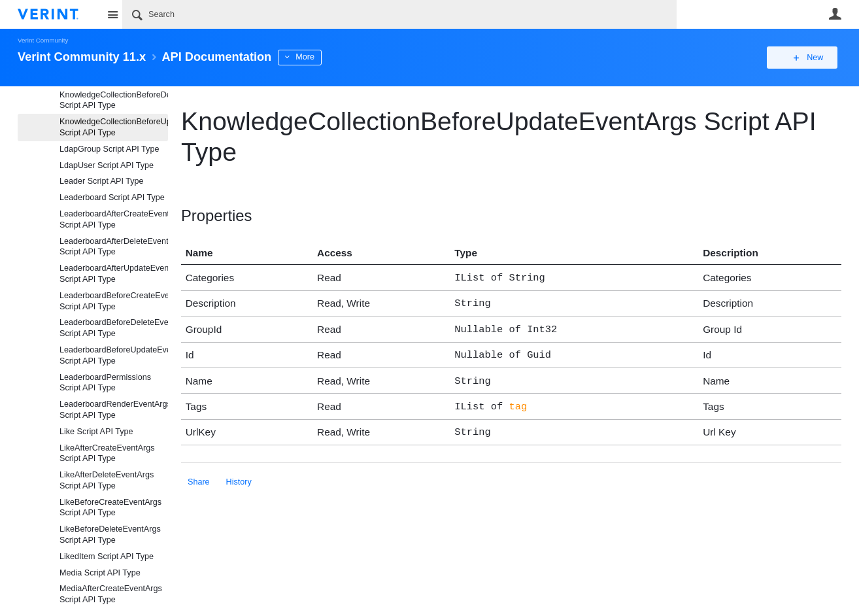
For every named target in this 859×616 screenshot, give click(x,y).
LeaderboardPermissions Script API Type (105, 383)
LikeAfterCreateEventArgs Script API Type (107, 453)
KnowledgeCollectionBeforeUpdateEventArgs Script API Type (114, 127)
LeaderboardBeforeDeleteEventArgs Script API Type (114, 328)
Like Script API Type (96, 432)
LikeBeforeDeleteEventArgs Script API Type (110, 535)
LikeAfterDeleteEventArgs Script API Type (107, 480)
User (835, 14)
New (812, 58)
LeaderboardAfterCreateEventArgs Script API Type (114, 219)
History (239, 473)
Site (112, 14)
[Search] (399, 14)
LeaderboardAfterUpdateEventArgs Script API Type (114, 274)
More (305, 57)
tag (518, 399)
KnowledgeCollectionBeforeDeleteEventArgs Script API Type (114, 100)
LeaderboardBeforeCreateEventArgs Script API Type (114, 301)
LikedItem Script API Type (107, 556)
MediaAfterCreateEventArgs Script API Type (111, 594)
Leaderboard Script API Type (112, 197)
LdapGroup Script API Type (109, 149)
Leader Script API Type (102, 181)
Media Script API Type (100, 573)
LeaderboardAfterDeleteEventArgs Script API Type (114, 247)
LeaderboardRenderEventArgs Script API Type (114, 410)
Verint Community (43, 40)
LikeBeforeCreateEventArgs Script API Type (110, 508)
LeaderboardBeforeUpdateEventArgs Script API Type (114, 355)
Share (199, 473)
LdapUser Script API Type (107, 165)
